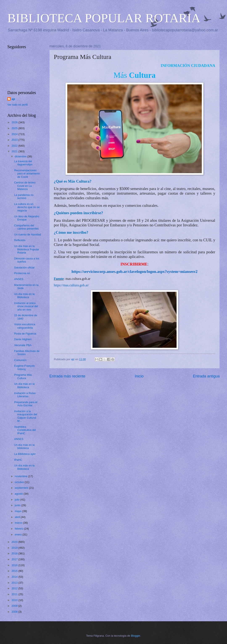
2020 (15, 542)
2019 (15, 548)
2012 (15, 588)
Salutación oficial (24, 268)
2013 (15, 583)
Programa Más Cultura (23, 376)
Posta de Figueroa (25, 334)
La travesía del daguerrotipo (23, 163)
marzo (19, 523)
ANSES (19, 279)
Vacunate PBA (23, 345)
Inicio (139, 376)
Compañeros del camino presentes (26, 227)
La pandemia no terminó (24, 197)
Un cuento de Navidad (27, 234)
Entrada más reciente (67, 376)
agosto (19, 494)
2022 (15, 146)
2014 (15, 577)
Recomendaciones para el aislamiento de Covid (27, 174)
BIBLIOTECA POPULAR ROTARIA (104, 18)
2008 (15, 612)
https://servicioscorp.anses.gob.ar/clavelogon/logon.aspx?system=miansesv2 (134, 272)
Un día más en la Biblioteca (24, 296)
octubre (20, 482)
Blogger (136, 636)
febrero (19, 529)
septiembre (22, 488)
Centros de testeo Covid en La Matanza (25, 186)
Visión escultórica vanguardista (25, 326)
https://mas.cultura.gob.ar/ (71, 285)
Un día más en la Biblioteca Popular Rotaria (27, 249)
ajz (13, 99)
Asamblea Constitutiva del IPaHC (25, 430)
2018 (15, 553)
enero (19, 534)
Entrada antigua (206, 376)
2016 (15, 565)
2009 (15, 606)
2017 (15, 559)
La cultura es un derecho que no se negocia (27, 207)
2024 (15, 134)
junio (18, 505)
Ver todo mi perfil (18, 105)
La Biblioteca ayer (25, 454)
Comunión (20, 360)
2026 (15, 122)
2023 (15, 140)
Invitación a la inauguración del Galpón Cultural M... (26, 416)
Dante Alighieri (23, 339)
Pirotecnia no (22, 273)
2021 (15, 151)
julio (17, 500)
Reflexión (20, 240)
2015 (15, 571)
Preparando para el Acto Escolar (26, 404)
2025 (15, 128)
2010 (15, 600)
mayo (18, 511)
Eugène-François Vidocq (24, 367)
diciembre (21, 156)
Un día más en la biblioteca (24, 446)
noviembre (21, 476)
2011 (15, 594)
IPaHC (18, 460)
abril (18, 517)
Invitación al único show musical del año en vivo (26, 306)
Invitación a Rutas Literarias (25, 395)
